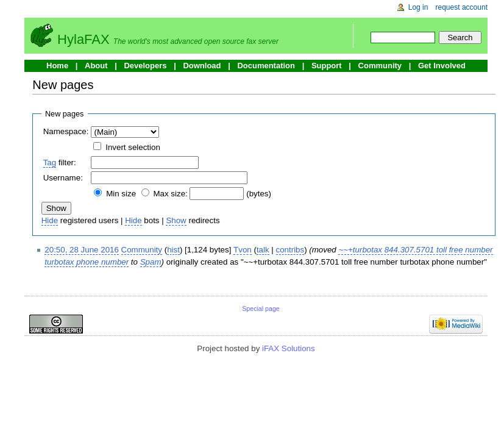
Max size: (170, 194)
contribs (290, 250)
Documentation (266, 66)
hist (173, 250)
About (96, 66)
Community (380, 66)
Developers (145, 66)
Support (327, 66)
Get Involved (442, 66)
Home (57, 66)
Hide (50, 220)
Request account (462, 7)
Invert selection (133, 147)
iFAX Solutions (289, 348)
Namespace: (66, 131)
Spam (151, 262)
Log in (418, 7)
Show (176, 220)
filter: (60, 163)
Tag (50, 162)
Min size (121, 194)
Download (202, 66)
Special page (261, 309)
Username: (63, 178)
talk (263, 250)
